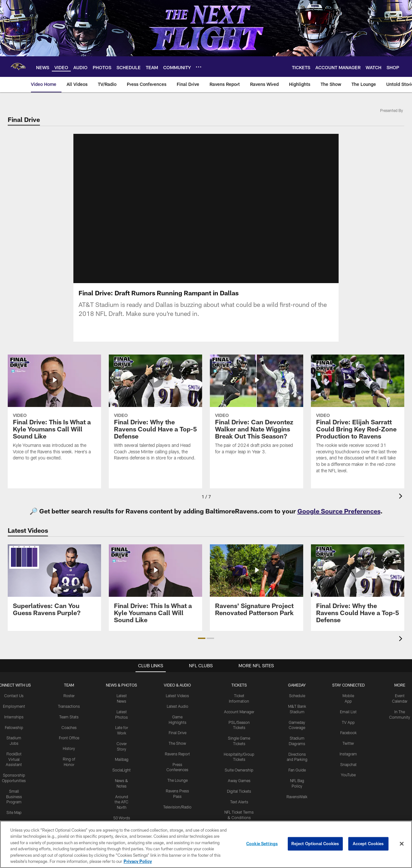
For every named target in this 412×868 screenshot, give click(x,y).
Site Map (14, 812)
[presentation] (402, 497)
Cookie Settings (262, 844)
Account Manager (239, 712)
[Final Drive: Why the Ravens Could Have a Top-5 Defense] (155, 412)
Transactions (69, 706)
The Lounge (178, 780)
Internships (14, 717)
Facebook (348, 733)
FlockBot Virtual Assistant (14, 759)
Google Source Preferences (339, 511)
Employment (14, 706)
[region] (206, 844)
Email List (348, 712)
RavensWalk (297, 797)
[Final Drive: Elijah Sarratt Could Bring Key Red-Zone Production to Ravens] (358, 418)
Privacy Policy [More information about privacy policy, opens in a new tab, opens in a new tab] (138, 861)
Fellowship (14, 727)
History (69, 748)
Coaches (69, 727)
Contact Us (14, 696)
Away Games (239, 780)
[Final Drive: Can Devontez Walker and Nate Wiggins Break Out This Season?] (257, 409)
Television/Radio (177, 807)
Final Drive (178, 733)
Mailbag (122, 759)
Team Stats (69, 717)
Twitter (348, 743)
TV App (348, 722)
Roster (69, 696)
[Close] (402, 844)
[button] (202, 638)
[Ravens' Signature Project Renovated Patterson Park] (257, 584)
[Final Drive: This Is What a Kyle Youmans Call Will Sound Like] (54, 412)
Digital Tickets (239, 791)
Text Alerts (239, 802)
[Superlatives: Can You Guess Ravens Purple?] (54, 584)
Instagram (348, 754)
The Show (177, 743)
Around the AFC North (122, 802)
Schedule (297, 696)
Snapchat (348, 764)
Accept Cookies (368, 844)
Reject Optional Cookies (315, 844)
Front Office (69, 738)
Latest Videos (177, 696)
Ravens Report (177, 754)
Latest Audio (178, 706)
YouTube (348, 775)
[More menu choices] (199, 67)
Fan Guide (297, 770)
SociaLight (122, 770)
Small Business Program (14, 797)
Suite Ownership (239, 770)
